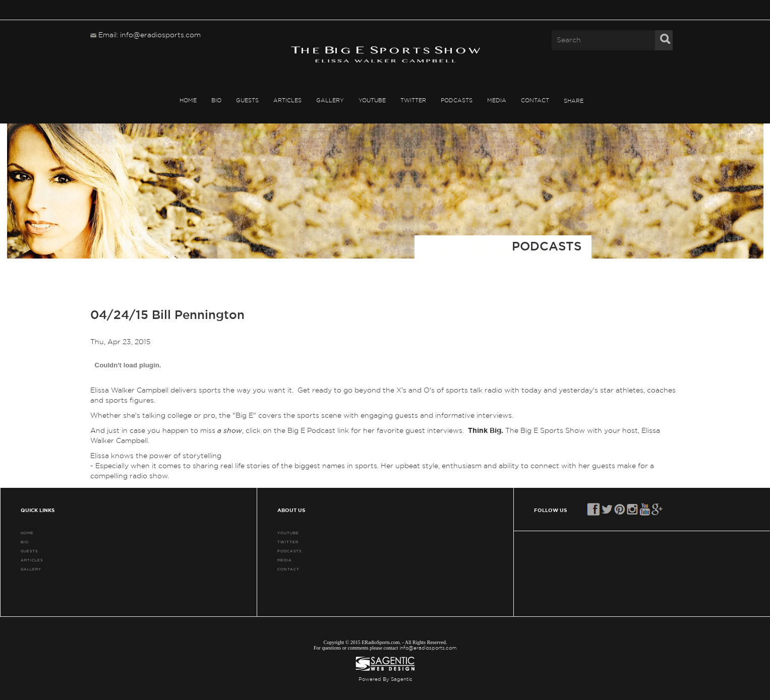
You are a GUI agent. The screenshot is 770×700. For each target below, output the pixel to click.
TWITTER (413, 100)
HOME (188, 100)
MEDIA (497, 100)
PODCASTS (457, 100)
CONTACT (535, 100)
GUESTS (247, 100)
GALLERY (330, 100)
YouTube (372, 100)
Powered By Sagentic (386, 679)
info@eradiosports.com (428, 648)
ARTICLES (287, 100)
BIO (216, 100)
